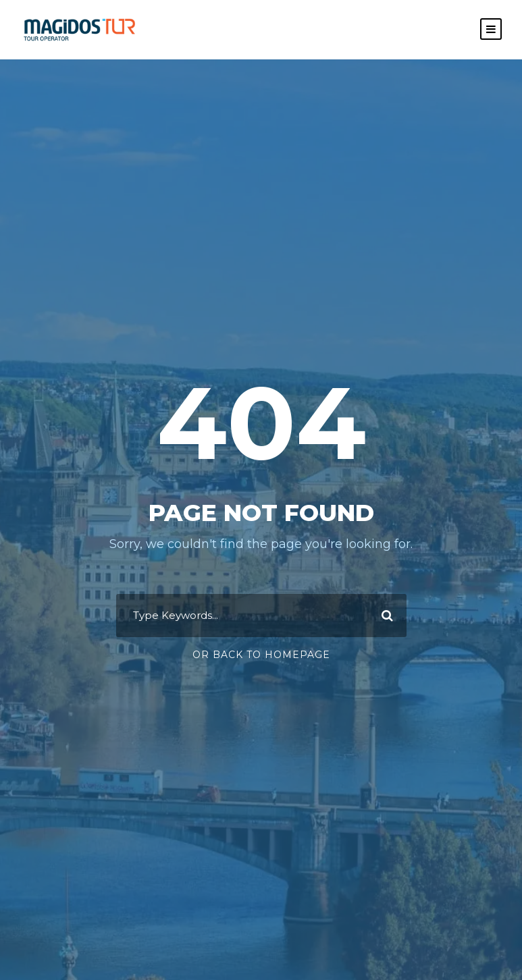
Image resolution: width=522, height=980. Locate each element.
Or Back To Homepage (261, 655)
